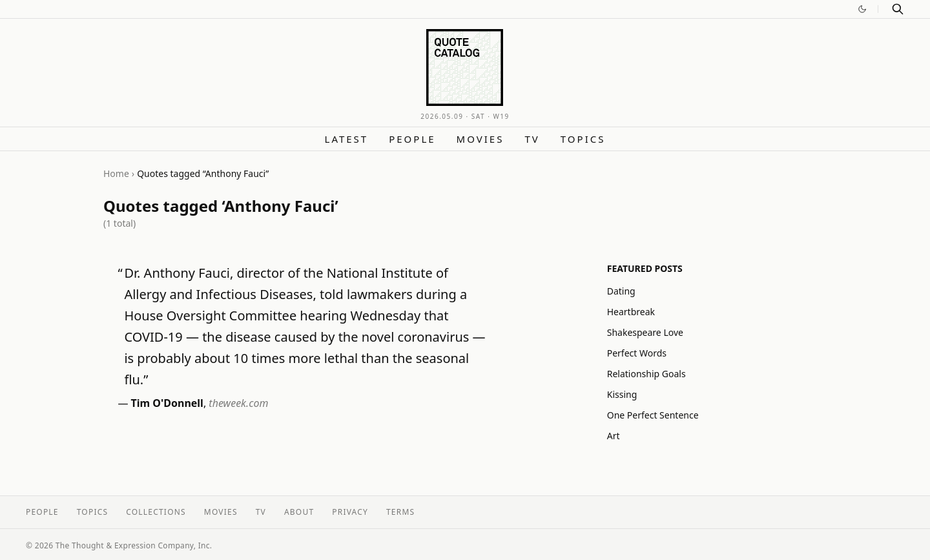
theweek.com (238, 403)
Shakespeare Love (645, 332)
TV (532, 139)
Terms (400, 512)
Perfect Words (637, 353)
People (412, 139)
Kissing (622, 394)
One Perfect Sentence (653, 415)
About (299, 512)
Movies (480, 139)
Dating (621, 291)
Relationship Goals (646, 374)
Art (614, 436)
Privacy (350, 512)
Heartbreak (631, 312)
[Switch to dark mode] (862, 9)
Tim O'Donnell (167, 403)
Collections (156, 512)
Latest (347, 139)
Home (116, 173)
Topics (583, 139)
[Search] (898, 9)
